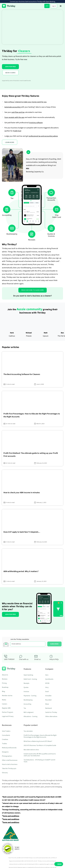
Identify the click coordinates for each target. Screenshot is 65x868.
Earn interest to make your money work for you (26, 102)
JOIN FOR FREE (10, 67)
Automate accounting (13, 107)
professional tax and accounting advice (43, 136)
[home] (9, 6)
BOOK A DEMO (10, 73)
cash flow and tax (18, 112)
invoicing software (36, 123)
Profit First (17, 131)
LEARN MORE (10, 142)
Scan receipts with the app (14, 117)
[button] (61, 6)
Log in (54, 6)
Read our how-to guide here (33, 290)
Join (47, 6)
